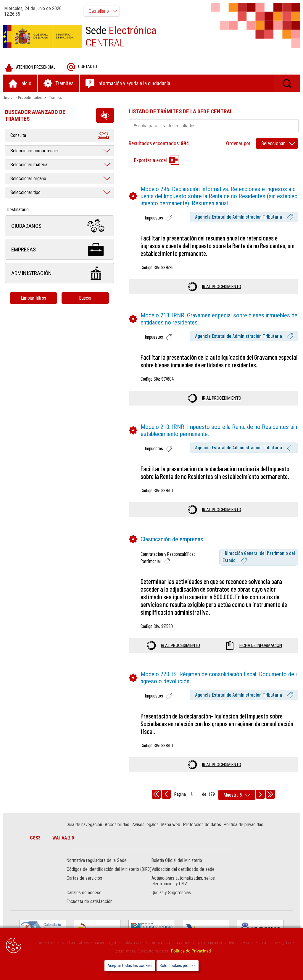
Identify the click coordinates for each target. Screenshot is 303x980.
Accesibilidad (117, 825)
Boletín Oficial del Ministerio (177, 861)
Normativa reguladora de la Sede (97, 861)
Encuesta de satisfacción (90, 908)
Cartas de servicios (85, 884)
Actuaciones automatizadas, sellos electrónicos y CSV (183, 887)
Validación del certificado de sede (183, 870)
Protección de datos (202, 825)
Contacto (82, 67)
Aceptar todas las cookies (130, 966)
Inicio (9, 98)
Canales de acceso (84, 899)
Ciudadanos (60, 226)
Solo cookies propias (178, 966)
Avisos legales (146, 825)
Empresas (60, 250)
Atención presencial (30, 68)
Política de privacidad (244, 825)
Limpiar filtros (34, 298)
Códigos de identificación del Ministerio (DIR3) (103, 873)
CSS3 (36, 838)
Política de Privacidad (191, 951)
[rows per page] (237, 795)
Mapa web (171, 825)
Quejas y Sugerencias (171, 899)
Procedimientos (30, 98)
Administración (60, 273)
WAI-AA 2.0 (64, 838)
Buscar (86, 298)
